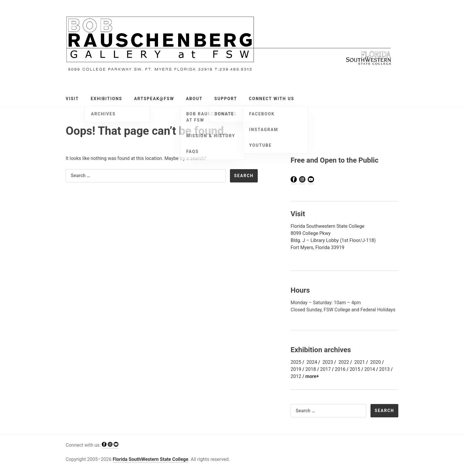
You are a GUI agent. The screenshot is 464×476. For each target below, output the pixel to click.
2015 (355, 369)
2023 (328, 362)
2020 (376, 362)
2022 (344, 362)
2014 (370, 369)
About (194, 99)
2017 (326, 369)
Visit (72, 99)
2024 (312, 362)
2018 (311, 369)
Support (226, 99)
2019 (296, 369)
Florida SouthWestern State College (151, 459)
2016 (340, 369)
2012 (296, 376)
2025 (296, 362)
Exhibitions (106, 99)
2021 (360, 362)
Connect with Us (272, 99)
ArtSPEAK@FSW (154, 99)
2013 (384, 369)
